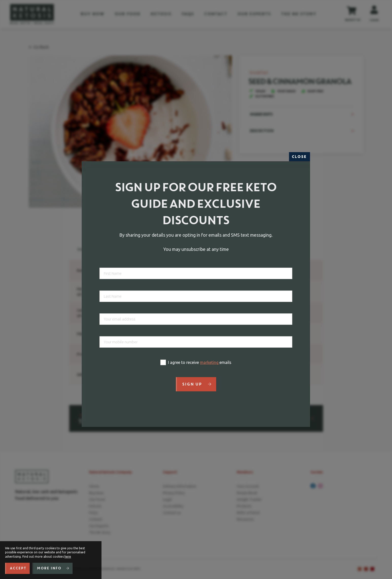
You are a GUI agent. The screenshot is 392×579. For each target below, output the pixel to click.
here (68, 557)
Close (300, 157)
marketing (210, 362)
